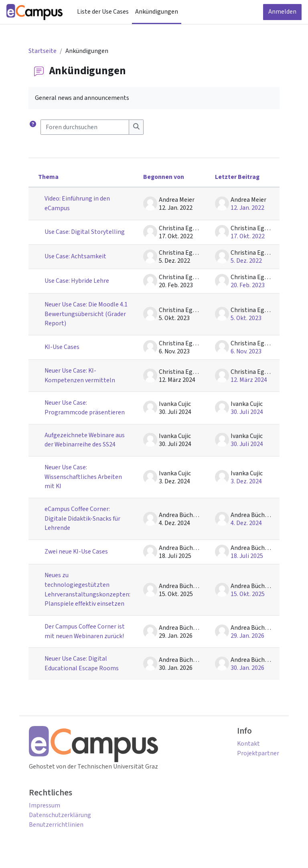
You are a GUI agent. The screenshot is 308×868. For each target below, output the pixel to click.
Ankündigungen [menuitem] (157, 12)
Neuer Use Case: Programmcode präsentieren (85, 408)
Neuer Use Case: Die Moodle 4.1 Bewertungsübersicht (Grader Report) (86, 314)
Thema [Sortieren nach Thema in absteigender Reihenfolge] (48, 177)
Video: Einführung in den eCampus (77, 203)
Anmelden (282, 12)
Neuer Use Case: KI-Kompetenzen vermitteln (80, 375)
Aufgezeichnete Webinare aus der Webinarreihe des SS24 (85, 440)
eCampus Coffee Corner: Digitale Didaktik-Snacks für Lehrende (82, 518)
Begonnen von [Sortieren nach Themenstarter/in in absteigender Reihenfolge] (164, 177)
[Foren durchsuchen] (85, 127)
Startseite (43, 51)
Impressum (45, 805)
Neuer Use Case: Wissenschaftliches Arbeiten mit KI (83, 477)
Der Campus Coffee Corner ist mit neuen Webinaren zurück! (85, 631)
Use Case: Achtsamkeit (75, 256)
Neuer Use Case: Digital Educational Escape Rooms (82, 663)
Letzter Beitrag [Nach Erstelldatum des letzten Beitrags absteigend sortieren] (237, 177)
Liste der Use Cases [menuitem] (103, 12)
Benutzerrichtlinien (56, 825)
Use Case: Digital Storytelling (85, 232)
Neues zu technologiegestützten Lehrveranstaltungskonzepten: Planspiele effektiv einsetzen (87, 589)
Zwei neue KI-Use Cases (76, 552)
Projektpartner (258, 753)
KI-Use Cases (62, 347)
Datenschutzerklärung (60, 815)
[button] (33, 127)
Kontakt (248, 744)
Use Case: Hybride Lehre (77, 281)
